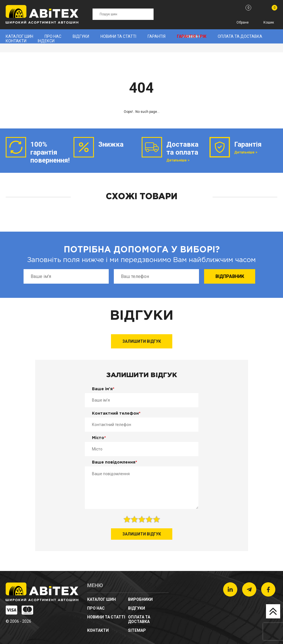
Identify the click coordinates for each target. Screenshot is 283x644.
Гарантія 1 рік (192, 36)
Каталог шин (19, 36)
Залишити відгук (142, 341)
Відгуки (81, 36)
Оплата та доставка (240, 36)
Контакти (16, 41)
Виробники (140, 599)
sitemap (137, 630)
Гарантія (157, 36)
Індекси (46, 41)
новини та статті (118, 36)
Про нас (53, 36)
